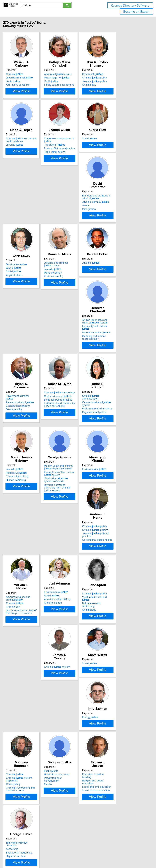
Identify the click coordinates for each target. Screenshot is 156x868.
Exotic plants (65, 718)
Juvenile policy (116, 81)
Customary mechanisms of (77, 155)
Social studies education (118, 728)
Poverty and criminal (119, 316)
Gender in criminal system (77, 399)
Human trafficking (114, 407)
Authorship (19, 800)
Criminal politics (117, 480)
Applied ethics (66, 247)
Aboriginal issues (72, 74)
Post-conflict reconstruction (73, 162)
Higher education (22, 807)
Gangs (16, 245)
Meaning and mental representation (70, 330)
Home (96, 857)
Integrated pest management (75, 725)
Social (111, 155)
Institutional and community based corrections (28, 408)
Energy (112, 637)
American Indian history (71, 563)
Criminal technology (28, 396)
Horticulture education (71, 721)
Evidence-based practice (26, 403)
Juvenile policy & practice (122, 484)
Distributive (68, 237)
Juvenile (21, 161)
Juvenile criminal (26, 78)
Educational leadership (25, 804)
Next (87, 842)
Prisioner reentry (113, 249)
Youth (19, 81)
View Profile (32, 102)
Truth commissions (69, 165)
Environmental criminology (73, 403)
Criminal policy (116, 78)
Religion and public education (120, 721)
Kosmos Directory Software (130, 6)
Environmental (70, 476)
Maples (62, 728)
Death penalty (112, 326)
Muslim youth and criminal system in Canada (31, 478)
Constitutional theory (116, 323)
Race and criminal (72, 325)
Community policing (115, 403)
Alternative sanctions (24, 85)
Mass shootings (113, 245)
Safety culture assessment (73, 85)
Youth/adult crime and (120, 560)
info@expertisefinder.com (79, 857)
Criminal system (25, 637)
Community (114, 74)
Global (66, 240)
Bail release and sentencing (120, 564)
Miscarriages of (71, 78)
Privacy (105, 857)
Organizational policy (70, 407)
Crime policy (19, 728)
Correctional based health (119, 487)
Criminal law (111, 85)
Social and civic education (118, 725)
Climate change (67, 566)
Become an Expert (136, 12)
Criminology (19, 567)
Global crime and (26, 399)
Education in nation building (119, 718)
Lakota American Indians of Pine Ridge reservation (30, 572)
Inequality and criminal (75, 322)
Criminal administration (75, 396)
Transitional (69, 158)
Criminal (21, 74)
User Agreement (118, 857)
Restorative (114, 399)
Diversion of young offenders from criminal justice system (29, 497)
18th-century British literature (29, 797)
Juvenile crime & (26, 241)
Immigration (19, 249)
